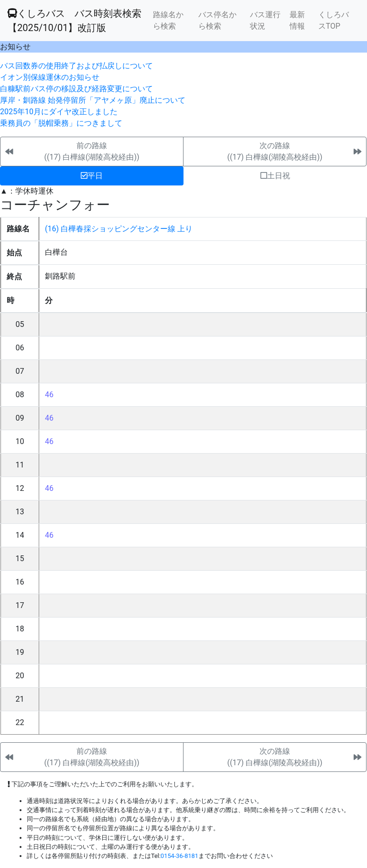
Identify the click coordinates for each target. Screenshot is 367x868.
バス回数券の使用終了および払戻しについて (76, 66)
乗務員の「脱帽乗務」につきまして (61, 123)
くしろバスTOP (334, 20)
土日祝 (275, 176)
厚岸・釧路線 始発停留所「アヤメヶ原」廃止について (93, 100)
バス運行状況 (265, 20)
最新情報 (297, 20)
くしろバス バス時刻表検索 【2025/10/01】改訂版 (75, 21)
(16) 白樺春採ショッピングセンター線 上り (119, 229)
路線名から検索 (168, 20)
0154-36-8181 (179, 856)
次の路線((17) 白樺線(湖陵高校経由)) (275, 151)
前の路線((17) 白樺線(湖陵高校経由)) (92, 151)
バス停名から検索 (217, 20)
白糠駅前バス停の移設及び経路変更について (76, 89)
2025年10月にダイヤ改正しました (59, 112)
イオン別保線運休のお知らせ (50, 77)
